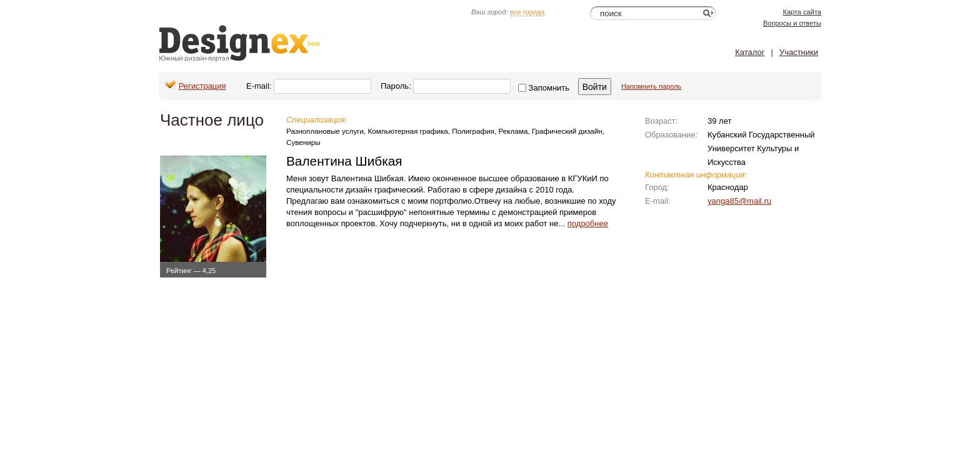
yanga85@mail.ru (739, 201)
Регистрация (202, 86)
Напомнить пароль (651, 86)
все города (527, 12)
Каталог (750, 52)
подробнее (588, 223)
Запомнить (544, 88)
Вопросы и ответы (792, 23)
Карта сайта (802, 12)
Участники (799, 52)
